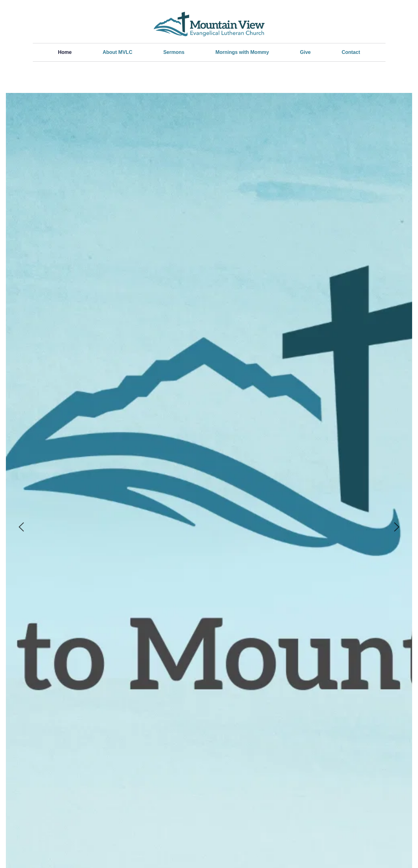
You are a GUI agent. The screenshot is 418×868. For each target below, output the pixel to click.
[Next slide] (396, 527)
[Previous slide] (22, 527)
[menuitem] (65, 52)
